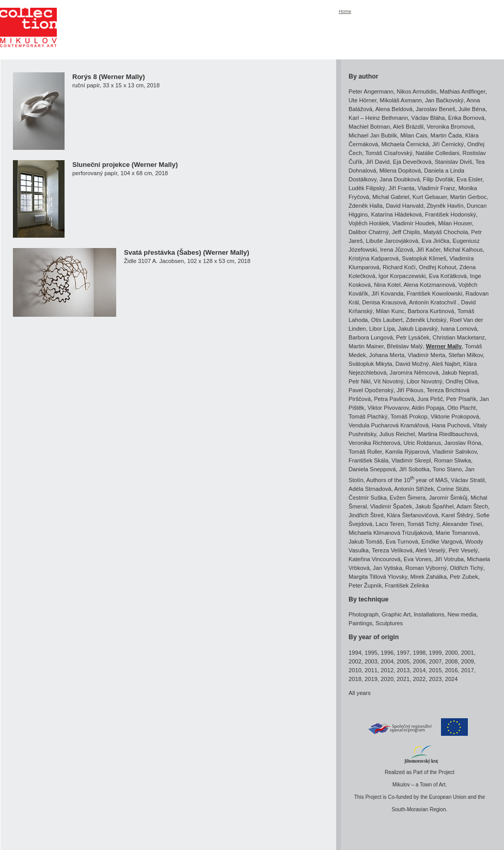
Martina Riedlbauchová (448, 434)
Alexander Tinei (462, 524)
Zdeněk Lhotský (426, 320)
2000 (452, 653)
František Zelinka (407, 585)
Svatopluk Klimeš (424, 258)
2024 (452, 679)
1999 (436, 653)
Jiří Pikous (410, 390)
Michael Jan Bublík (373, 135)
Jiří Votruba (449, 559)
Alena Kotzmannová (429, 285)
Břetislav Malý (405, 346)
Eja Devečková (412, 162)
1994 (355, 653)
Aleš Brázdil (408, 127)
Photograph (364, 614)
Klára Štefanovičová (413, 515)
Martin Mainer (366, 346)
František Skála (368, 460)
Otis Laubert (387, 320)
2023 (436, 679)
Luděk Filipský (367, 188)
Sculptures (389, 623)
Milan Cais (414, 135)
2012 (387, 670)
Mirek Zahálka (429, 577)
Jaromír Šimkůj (448, 498)
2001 (468, 653)
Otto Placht (461, 408)
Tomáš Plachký (368, 416)
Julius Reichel (397, 434)
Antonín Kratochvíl (434, 302)
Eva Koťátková (447, 276)
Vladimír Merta (426, 355)
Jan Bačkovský (444, 100)
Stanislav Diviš (454, 162)
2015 (436, 670)
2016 (452, 670)
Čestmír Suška (367, 498)
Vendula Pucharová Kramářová (389, 425)
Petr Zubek (464, 577)
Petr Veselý (463, 550)
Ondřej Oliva (462, 381)
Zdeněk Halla (366, 206)
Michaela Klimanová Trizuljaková (390, 533)
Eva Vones (418, 559)
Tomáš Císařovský (389, 153)
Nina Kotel (387, 285)
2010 (355, 670)
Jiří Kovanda (387, 293)
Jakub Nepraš (459, 373)
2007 (436, 661)
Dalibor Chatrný (369, 232)
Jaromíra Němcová (414, 373)
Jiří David (378, 162)
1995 (371, 653)
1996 (387, 653)
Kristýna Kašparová (374, 258)
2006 (419, 661)
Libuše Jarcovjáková (392, 241)
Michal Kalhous (463, 250)
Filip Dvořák (438, 179)
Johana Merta (387, 355)
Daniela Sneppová (372, 469)
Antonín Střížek (414, 489)
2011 (371, 670)
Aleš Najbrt (446, 364)
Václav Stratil (468, 480)
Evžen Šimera (408, 498)
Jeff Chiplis (406, 232)
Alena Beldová (394, 109)
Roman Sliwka (452, 460)
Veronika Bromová (450, 127)
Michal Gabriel (391, 197)
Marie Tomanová (457, 533)
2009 (468, 661)
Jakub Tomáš (366, 542)
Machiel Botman (369, 127)
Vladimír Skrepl (411, 460)
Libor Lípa (382, 329)
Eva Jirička (435, 241)
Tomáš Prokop (409, 416)
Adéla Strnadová (370, 489)
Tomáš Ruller (365, 452)
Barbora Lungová (371, 337)
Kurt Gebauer (430, 197)
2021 (403, 679)
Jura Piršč (430, 399)
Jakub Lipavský (418, 329)
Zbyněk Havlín (445, 206)
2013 (403, 670)
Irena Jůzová (397, 250)
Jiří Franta (401, 188)
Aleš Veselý (431, 550)
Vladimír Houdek (414, 223)
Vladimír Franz (437, 188)
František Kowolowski (435, 293)
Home (345, 11)
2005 (403, 661)
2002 (355, 661)
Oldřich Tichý (467, 568)
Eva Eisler (469, 179)
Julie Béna (472, 109)
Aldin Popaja (428, 408)
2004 (387, 661)
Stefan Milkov (465, 355)
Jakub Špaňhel (434, 506)
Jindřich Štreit (366, 515)
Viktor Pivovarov (388, 408)
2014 (419, 670)
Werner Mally (444, 346)
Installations (429, 614)
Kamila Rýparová (407, 452)
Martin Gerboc (469, 197)
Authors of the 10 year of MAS (407, 480)
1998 (419, 653)
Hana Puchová (451, 425)
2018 (355, 679)
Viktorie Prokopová (455, 416)
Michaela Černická (405, 144)
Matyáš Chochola (446, 232)
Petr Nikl (359, 381)
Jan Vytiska (388, 568)
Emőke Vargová (442, 542)
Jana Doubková (400, 179)
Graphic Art (396, 614)
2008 (452, 661)
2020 (387, 679)
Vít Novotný (389, 381)
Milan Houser (455, 223)
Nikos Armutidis (416, 91)
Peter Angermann (371, 91)
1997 (403, 653)
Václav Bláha (428, 118)
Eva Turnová (402, 542)
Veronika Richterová (374, 443)
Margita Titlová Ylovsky (378, 577)
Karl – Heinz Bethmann (378, 118)
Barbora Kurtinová (431, 311)
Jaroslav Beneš (436, 109)
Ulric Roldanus (422, 443)
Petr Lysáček (413, 337)
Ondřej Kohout (437, 267)
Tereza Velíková (392, 550)
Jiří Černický (448, 144)
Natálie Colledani (438, 153)
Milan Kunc (390, 311)
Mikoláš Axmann (400, 100)
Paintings (360, 623)
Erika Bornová (466, 118)
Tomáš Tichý (423, 524)
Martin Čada (446, 135)
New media (462, 614)
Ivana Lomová (459, 329)
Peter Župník (365, 585)
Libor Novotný (425, 381)
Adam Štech (472, 506)
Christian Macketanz (459, 337)
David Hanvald (405, 206)
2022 (419, 679)
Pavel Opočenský (371, 390)
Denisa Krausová (384, 302)
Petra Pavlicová (394, 399)
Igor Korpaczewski (402, 276)
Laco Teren (390, 524)
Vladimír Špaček (391, 506)
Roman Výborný (426, 568)
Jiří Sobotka (414, 469)
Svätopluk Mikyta (371, 364)
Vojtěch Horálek (369, 223)
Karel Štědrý (458, 515)
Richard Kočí (399, 267)
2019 (371, 679)
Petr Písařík (461, 399)
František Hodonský (451, 214)
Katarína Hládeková (397, 214)
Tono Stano (447, 469)
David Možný (412, 364)
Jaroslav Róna (463, 443)
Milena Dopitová (400, 171)
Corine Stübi (453, 489)
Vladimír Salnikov (454, 452)
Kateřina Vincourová (375, 559)
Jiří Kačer (428, 250)
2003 (371, 661)
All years (360, 693)
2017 (468, 670)
